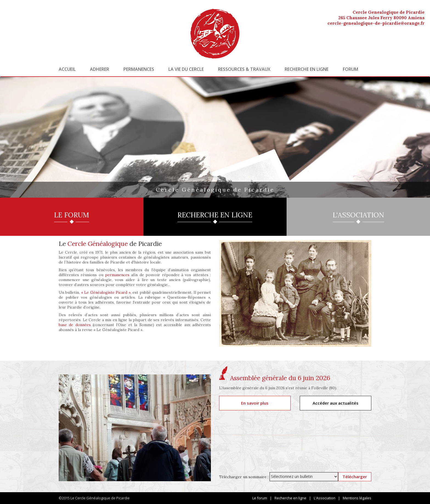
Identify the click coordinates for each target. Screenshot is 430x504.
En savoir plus (255, 403)
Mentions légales (357, 498)
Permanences (139, 69)
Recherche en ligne (307, 69)
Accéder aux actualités (336, 403)
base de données (75, 325)
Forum (350, 69)
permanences (117, 275)
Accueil (67, 69)
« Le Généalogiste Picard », (106, 292)
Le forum (260, 498)
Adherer (100, 69)
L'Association (325, 498)
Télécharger (355, 477)
